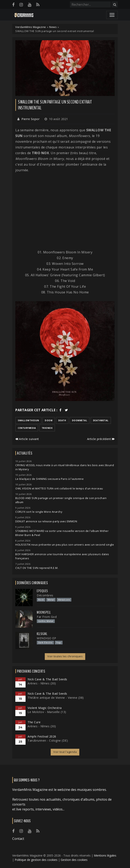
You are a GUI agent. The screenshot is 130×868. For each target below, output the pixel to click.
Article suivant (27, 439)
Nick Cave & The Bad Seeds (47, 679)
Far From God (47, 617)
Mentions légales (105, 855)
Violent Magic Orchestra (45, 708)
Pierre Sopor (30, 119)
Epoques (42, 591)
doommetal (80, 420)
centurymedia (27, 428)
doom (49, 420)
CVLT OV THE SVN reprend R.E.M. (37, 568)
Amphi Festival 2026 (42, 736)
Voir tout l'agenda (65, 752)
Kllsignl (42, 634)
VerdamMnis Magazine (31, 27)
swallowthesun (28, 420)
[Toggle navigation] (112, 15)
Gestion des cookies (74, 860)
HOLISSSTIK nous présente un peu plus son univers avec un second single (65, 545)
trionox (47, 428)
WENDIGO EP (46, 638)
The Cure (34, 722)
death (62, 420)
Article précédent (101, 439)
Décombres (45, 595)
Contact (18, 839)
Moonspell (44, 612)
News (53, 27)
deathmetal (101, 420)
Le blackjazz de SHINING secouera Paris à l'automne (49, 479)
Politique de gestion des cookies (36, 860)
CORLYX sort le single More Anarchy (39, 512)
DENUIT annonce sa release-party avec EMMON (46, 521)
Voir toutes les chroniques (65, 656)
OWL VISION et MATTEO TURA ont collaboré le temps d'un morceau (59, 489)
